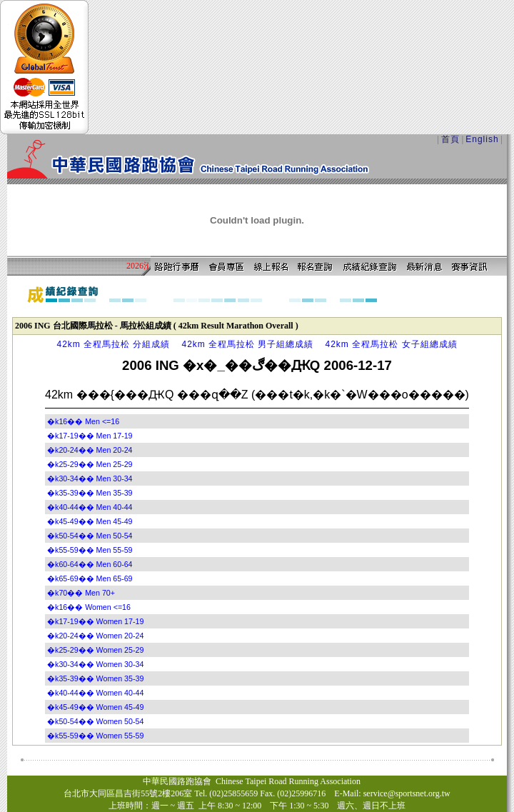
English (482, 139)
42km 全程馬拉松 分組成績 (113, 344)
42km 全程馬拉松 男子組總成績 (247, 344)
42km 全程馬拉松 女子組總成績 (392, 344)
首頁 (450, 139)
